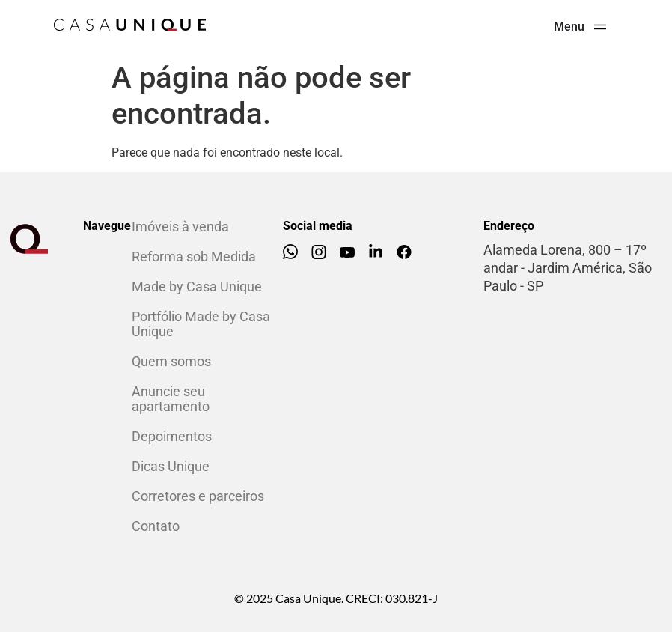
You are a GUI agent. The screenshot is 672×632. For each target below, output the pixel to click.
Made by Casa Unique (197, 286)
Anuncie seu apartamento (171, 399)
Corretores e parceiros (198, 496)
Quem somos (171, 361)
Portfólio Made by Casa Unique (201, 324)
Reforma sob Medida (194, 256)
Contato (156, 526)
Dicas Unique (171, 466)
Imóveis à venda (180, 227)
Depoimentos (172, 436)
